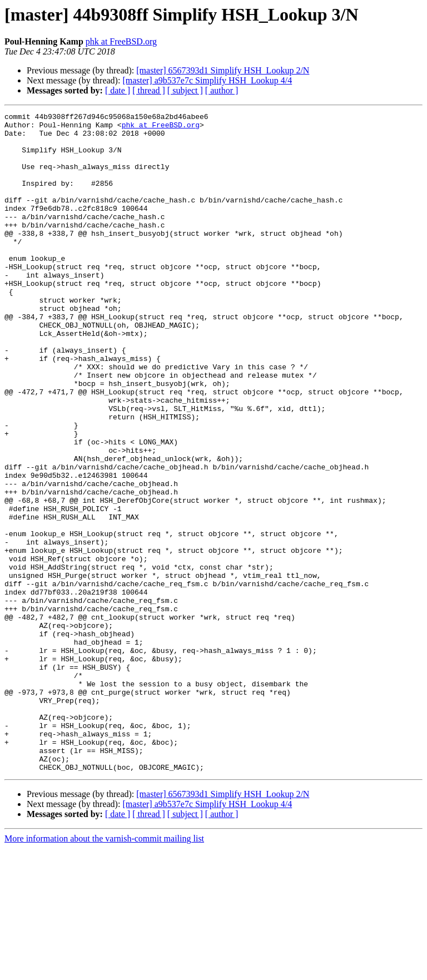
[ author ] (222, 90)
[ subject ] (185, 90)
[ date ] (118, 90)
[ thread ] (149, 90)
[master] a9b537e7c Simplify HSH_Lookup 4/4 (207, 80)
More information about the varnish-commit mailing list (104, 970)
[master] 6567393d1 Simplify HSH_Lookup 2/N (223, 70)
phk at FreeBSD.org (121, 41)
